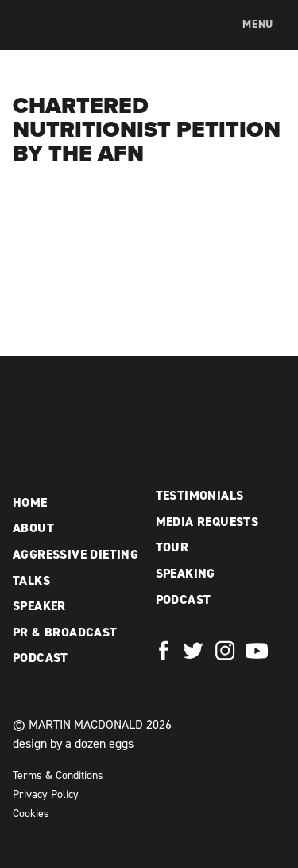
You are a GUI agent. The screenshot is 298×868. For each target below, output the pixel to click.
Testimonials (200, 495)
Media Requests (207, 522)
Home (30, 502)
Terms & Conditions (58, 775)
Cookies (31, 814)
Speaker (39, 606)
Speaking (186, 573)
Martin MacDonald (82, 41)
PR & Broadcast (65, 632)
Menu (258, 24)
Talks (31, 580)
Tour (172, 547)
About (33, 528)
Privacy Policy (46, 794)
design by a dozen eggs (73, 743)
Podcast (41, 658)
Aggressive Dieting (75, 554)
